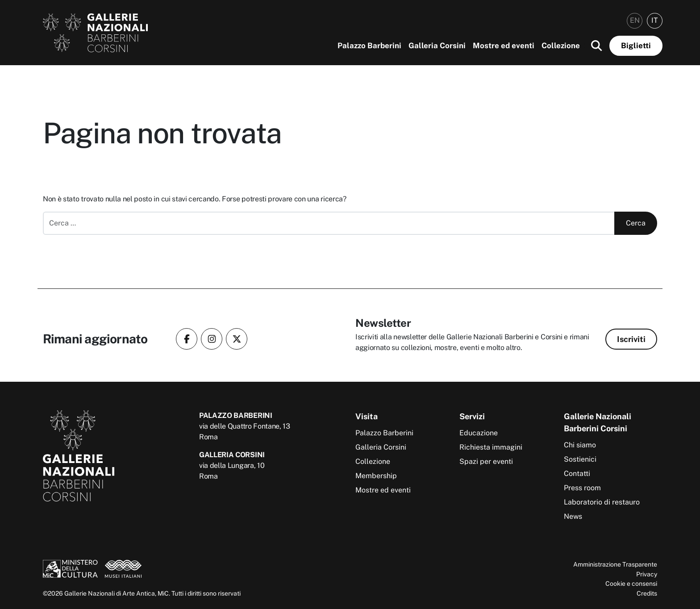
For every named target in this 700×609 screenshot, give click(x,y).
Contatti (577, 473)
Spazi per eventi (486, 461)
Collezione (561, 46)
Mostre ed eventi (504, 46)
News (573, 516)
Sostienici (580, 459)
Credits (647, 593)
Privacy (647, 574)
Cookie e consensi (631, 583)
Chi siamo (580, 445)
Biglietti (636, 46)
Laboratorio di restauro (602, 502)
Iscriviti (631, 339)
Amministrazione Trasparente (615, 564)
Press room (582, 488)
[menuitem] (635, 21)
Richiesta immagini (491, 447)
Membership (376, 476)
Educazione (479, 433)
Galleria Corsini (437, 46)
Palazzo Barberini (369, 46)
